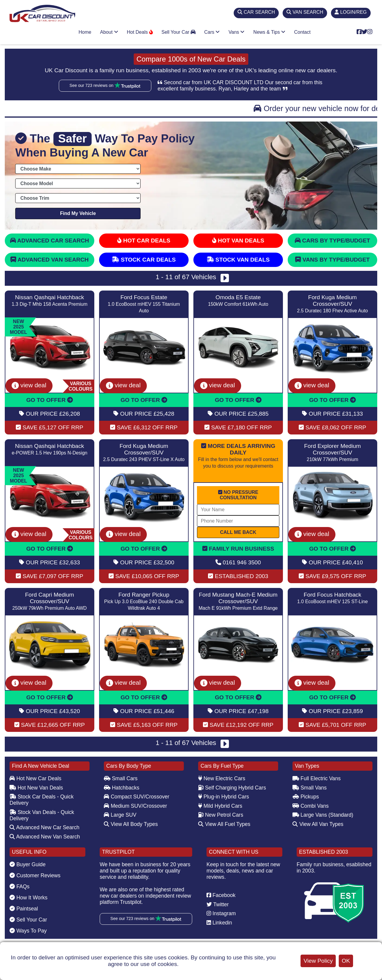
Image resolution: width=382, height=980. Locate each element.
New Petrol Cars (221, 815)
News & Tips (269, 32)
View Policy (318, 961)
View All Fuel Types (224, 824)
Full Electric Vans (317, 778)
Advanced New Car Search (44, 827)
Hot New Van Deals (36, 788)
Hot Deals (140, 32)
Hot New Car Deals (35, 778)
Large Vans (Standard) (323, 815)
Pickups (306, 797)
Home (85, 32)
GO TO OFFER (50, 400)
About (109, 32)
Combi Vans (311, 806)
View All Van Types (318, 824)
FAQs (20, 887)
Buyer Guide (28, 864)
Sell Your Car (178, 32)
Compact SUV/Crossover (137, 797)
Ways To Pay (28, 931)
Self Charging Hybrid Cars (232, 788)
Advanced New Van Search (45, 837)
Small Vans (310, 788)
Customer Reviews (35, 875)
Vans (237, 32)
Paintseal (24, 909)
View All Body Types (131, 824)
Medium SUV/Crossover (135, 806)
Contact (302, 32)
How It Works (29, 898)
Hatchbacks (122, 788)
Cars (212, 32)
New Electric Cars (222, 778)
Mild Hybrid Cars (220, 806)
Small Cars (121, 778)
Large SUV (120, 815)
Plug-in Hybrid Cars (224, 797)
